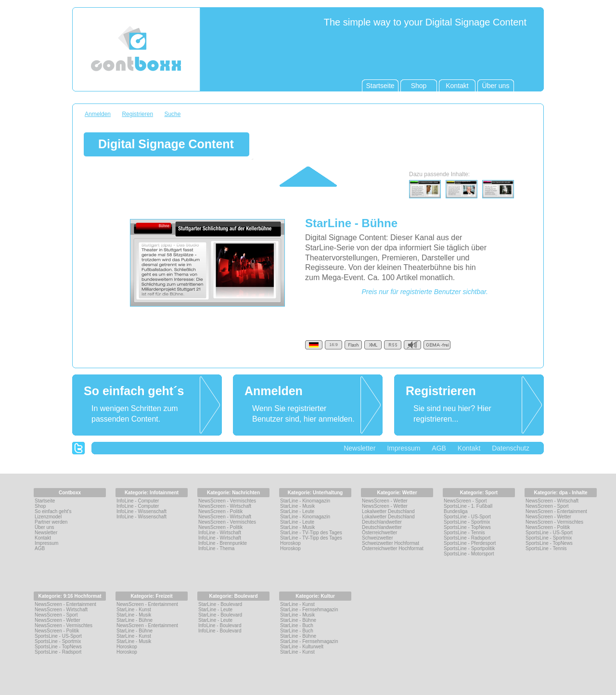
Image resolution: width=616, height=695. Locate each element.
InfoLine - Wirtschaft (220, 533)
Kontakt (469, 448)
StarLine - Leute (297, 511)
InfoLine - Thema (216, 548)
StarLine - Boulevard (220, 604)
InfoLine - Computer (138, 501)
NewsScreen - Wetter (385, 501)
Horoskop (290, 543)
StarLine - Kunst (134, 610)
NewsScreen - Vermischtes (227, 501)
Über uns (45, 527)
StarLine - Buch (297, 625)
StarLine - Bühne (135, 620)
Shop (40, 506)
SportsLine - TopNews (467, 527)
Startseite (45, 501)
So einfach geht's (53, 511)
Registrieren (137, 114)
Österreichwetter (379, 533)
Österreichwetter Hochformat (393, 548)
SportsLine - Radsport (467, 538)
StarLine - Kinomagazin (305, 501)
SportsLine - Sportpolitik (469, 548)
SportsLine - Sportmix (467, 522)
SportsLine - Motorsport (469, 554)
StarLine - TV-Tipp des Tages (311, 533)
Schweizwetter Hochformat (391, 543)
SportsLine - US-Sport (467, 517)
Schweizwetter (377, 538)
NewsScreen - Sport (465, 501)
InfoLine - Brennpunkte (223, 543)
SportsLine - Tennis (464, 533)
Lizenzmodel (48, 517)
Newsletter (359, 448)
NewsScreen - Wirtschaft (225, 506)
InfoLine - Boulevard (220, 625)
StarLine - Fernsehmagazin (309, 610)
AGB (439, 448)
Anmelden (98, 114)
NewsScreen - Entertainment (556, 511)
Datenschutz (511, 448)
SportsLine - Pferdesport (470, 543)
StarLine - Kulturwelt (302, 647)
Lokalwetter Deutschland (388, 511)
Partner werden (51, 522)
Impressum (404, 448)
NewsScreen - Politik (220, 511)
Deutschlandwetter (382, 522)
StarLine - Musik (297, 506)
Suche (172, 114)
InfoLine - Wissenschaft (141, 511)
